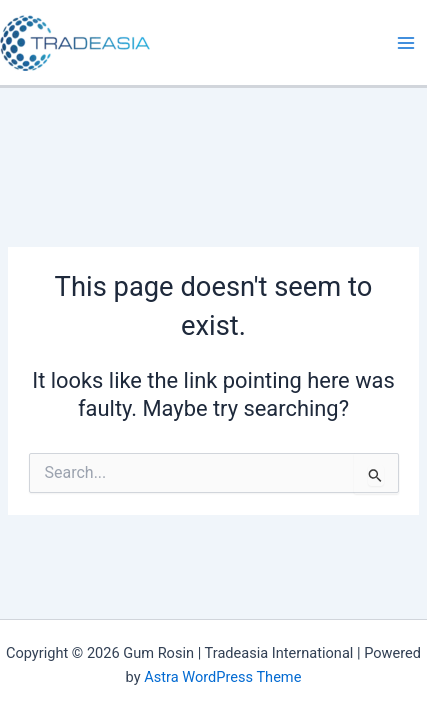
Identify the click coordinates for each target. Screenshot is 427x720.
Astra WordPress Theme (222, 677)
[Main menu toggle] (406, 43)
